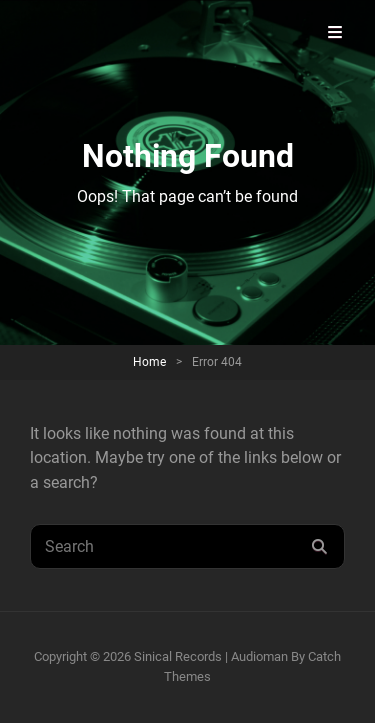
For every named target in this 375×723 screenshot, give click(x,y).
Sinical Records (178, 656)
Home (149, 362)
